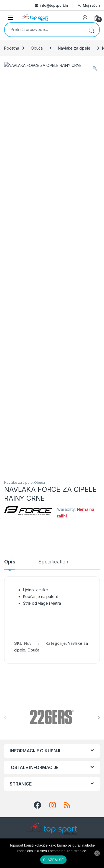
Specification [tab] (53, 240)
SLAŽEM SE (53, 860)
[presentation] (99, 396)
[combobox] (44, 29)
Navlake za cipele (74, 48)
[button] (95, 68)
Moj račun (88, 5)
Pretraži (92, 30)
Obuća (37, 48)
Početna (12, 48)
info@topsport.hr (54, 5)
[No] (97, 853)
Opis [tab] (10, 240)
